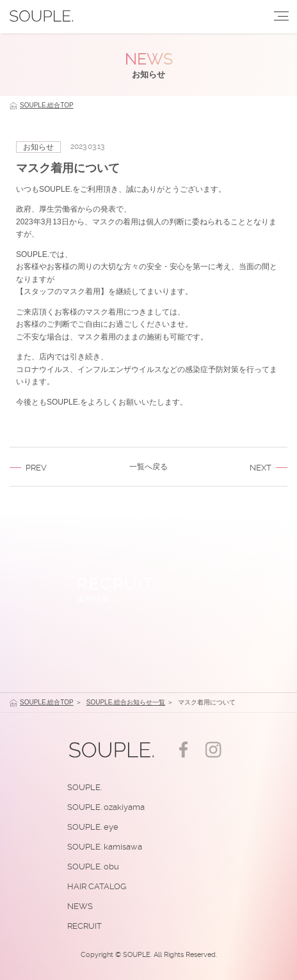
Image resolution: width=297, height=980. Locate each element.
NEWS (80, 906)
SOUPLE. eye (93, 827)
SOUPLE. (84, 787)
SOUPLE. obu (93, 867)
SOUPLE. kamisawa (105, 847)
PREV (36, 468)
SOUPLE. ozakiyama (106, 807)
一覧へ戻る (148, 467)
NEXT (261, 468)
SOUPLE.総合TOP (47, 105)
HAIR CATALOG (97, 886)
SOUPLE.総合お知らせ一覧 (126, 702)
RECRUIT (84, 926)
